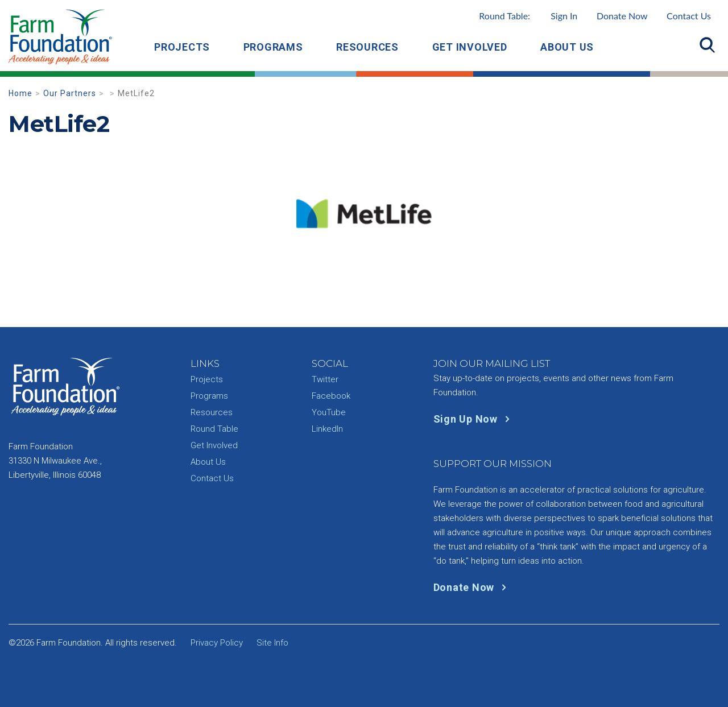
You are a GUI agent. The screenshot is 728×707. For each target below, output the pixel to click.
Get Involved (470, 47)
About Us (567, 47)
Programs (273, 47)
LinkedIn (327, 429)
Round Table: (528, 16)
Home (20, 93)
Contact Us (689, 16)
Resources (367, 47)
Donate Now (622, 16)
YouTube (329, 412)
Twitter (325, 379)
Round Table (214, 429)
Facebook (331, 396)
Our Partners (70, 93)
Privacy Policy (217, 643)
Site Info (272, 643)
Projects (182, 47)
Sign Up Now (474, 419)
